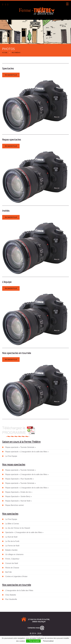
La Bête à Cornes (12, 524)
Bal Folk (8, 572)
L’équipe (7, 282)
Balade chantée (11, 550)
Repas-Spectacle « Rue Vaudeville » (19, 479)
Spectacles (8, 68)
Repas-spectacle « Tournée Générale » (20, 447)
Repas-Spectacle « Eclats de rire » (19, 492)
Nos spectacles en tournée (17, 353)
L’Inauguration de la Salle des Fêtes (19, 590)
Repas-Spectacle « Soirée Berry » (19, 496)
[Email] (6, 5)
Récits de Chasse (12, 568)
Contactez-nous (33, 628)
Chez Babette (11, 595)
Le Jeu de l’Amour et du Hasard (18, 528)
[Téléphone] (3, 5)
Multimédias (16, 53)
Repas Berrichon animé (14, 505)
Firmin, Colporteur (12, 559)
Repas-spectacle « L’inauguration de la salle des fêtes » (27, 452)
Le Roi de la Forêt (12, 541)
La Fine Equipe (11, 456)
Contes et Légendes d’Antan (16, 576)
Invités (6, 211)
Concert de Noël (12, 563)
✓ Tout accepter (33, 641)
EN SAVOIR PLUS (11, 75)
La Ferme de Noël (12, 546)
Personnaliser (48, 641)
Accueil (5, 53)
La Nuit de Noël (11, 537)
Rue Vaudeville (11, 599)
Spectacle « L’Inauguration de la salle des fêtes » (24, 532)
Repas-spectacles (12, 140)
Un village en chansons (14, 554)
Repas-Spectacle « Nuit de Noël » (18, 501)
